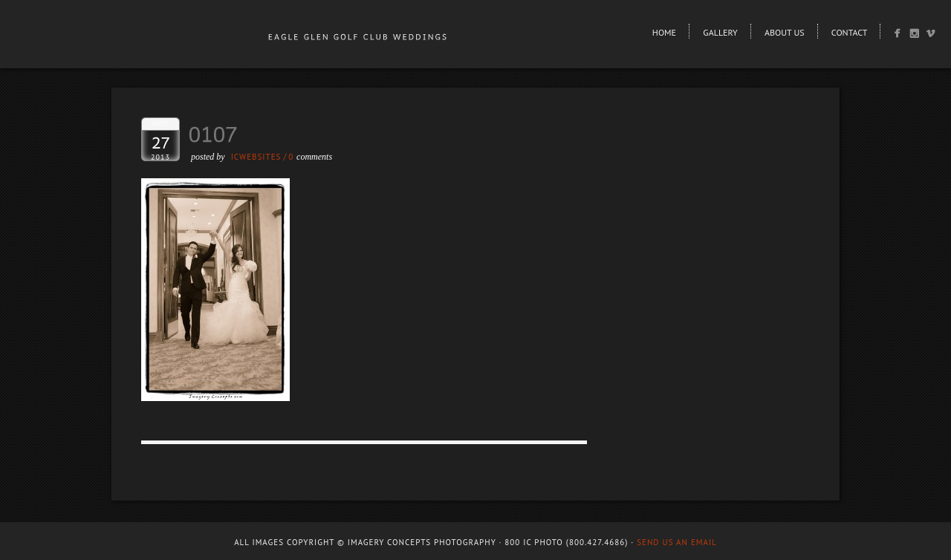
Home (664, 32)
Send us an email (677, 542)
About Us (785, 32)
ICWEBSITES (256, 157)
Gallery (720, 32)
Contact (850, 32)
